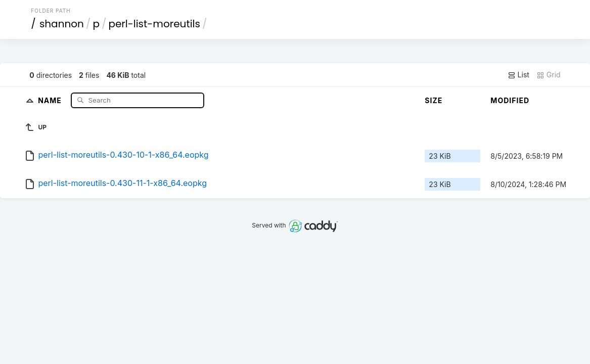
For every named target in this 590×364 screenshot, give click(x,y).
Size (434, 100)
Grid (549, 75)
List (518, 75)
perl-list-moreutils (154, 24)
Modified (510, 100)
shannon (62, 24)
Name (51, 100)
